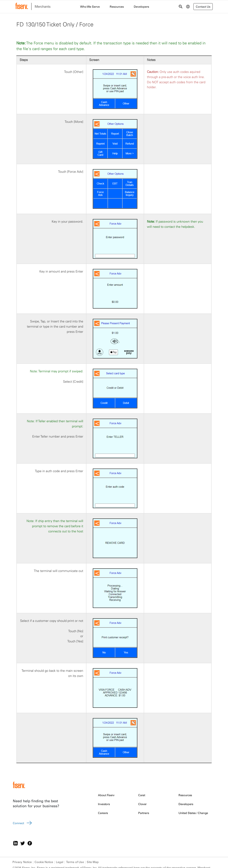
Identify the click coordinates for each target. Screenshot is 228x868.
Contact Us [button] (203, 7)
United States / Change (193, 813)
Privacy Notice (22, 862)
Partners (144, 813)
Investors (104, 804)
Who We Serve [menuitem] (90, 7)
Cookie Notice (44, 862)
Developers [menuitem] (141, 7)
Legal (60, 862)
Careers (103, 813)
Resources (185, 795)
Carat (142, 795)
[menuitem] (188, 7)
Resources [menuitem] (117, 7)
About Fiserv (106, 795)
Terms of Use (75, 862)
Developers (186, 804)
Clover (142, 804)
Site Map (93, 862)
